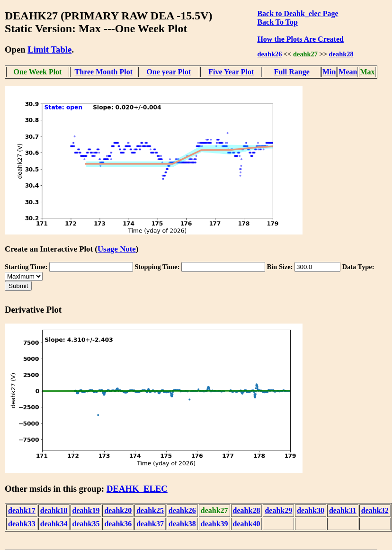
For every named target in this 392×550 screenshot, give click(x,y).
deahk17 (22, 510)
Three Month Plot (104, 72)
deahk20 (118, 510)
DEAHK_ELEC (137, 489)
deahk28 (341, 54)
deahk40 (247, 524)
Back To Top (277, 22)
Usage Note (117, 249)
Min (329, 72)
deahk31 (343, 510)
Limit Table (49, 50)
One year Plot (169, 72)
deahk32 (375, 510)
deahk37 (150, 524)
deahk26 (269, 54)
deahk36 (118, 524)
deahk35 (86, 524)
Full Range (292, 72)
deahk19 (86, 510)
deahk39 (214, 524)
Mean (348, 72)
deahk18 (54, 510)
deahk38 (182, 524)
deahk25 (150, 510)
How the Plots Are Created (300, 39)
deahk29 (278, 510)
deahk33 (22, 524)
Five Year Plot (231, 72)
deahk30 (311, 510)
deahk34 (54, 524)
